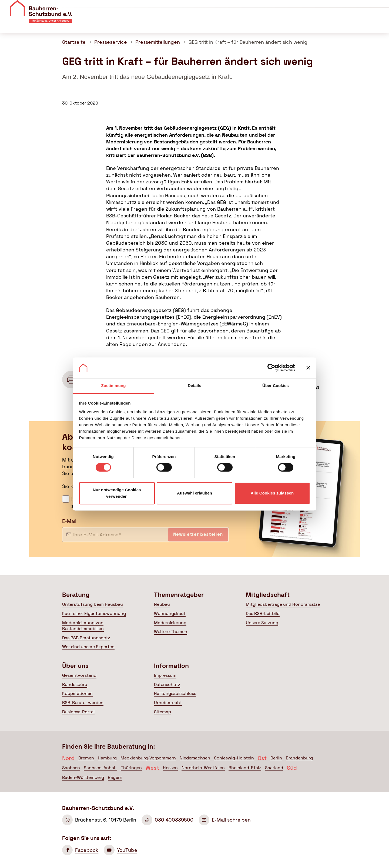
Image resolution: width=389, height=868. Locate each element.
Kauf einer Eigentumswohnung (94, 613)
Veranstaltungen (279, 7)
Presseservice (111, 42)
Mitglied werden (361, 8)
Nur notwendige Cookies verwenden (117, 493)
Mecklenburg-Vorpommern (148, 758)
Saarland (274, 768)
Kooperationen (77, 693)
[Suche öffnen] (381, 24)
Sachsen (71, 768)
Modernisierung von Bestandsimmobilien (83, 626)
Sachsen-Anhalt (100, 768)
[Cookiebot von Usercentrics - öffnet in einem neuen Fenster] (271, 368)
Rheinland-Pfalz (245, 768)
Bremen (86, 758)
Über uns (245, 7)
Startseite (74, 42)
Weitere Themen (171, 632)
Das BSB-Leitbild (263, 613)
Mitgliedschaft (257, 24)
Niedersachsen (195, 758)
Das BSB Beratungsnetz (86, 638)
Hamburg (107, 758)
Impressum (165, 675)
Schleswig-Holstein (234, 758)
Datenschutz (167, 684)
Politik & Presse (305, 24)
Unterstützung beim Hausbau (93, 604)
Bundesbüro (75, 684)
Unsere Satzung (262, 623)
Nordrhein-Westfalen (203, 768)
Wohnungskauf (170, 613)
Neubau (162, 604)
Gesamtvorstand (79, 675)
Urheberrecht (168, 703)
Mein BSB (353, 24)
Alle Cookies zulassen (272, 493)
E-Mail (69, 521)
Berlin (276, 758)
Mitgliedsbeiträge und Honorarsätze (283, 604)
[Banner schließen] (308, 368)
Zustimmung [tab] (114, 386)
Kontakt (313, 7)
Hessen (170, 768)
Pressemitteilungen (158, 42)
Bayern (115, 777)
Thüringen (131, 768)
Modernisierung (170, 623)
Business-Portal (78, 712)
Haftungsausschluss (175, 693)
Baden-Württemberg (83, 777)
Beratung (163, 24)
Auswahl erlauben (194, 493)
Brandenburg (299, 758)
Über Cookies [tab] (276, 386)
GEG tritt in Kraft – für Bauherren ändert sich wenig (248, 42)
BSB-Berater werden (83, 703)
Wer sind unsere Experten (88, 647)
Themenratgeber (207, 24)
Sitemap (162, 712)
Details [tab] (194, 386)
